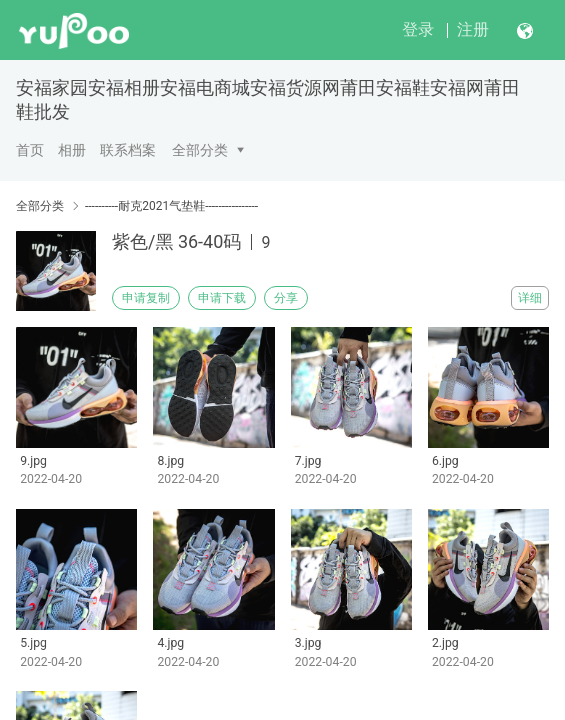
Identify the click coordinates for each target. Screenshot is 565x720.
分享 (286, 298)
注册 (473, 29)
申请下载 (222, 298)
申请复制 (146, 298)
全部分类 (200, 150)
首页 (30, 150)
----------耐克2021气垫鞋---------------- (171, 206)
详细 (530, 298)
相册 (72, 150)
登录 (418, 29)
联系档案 (128, 150)
